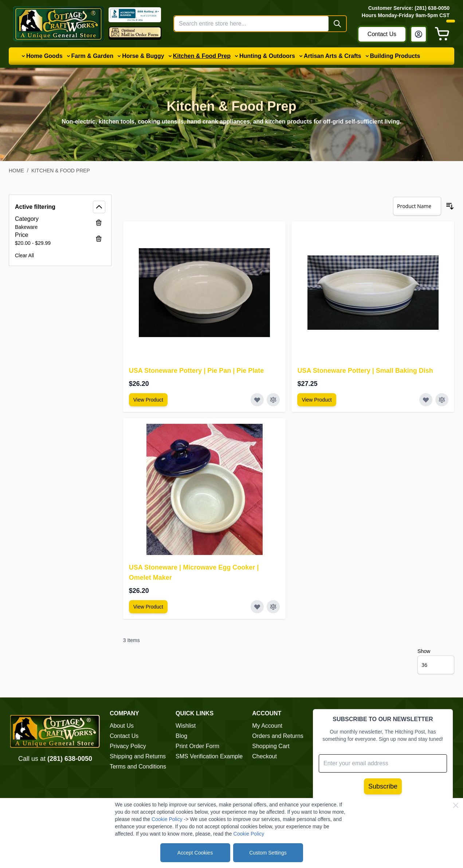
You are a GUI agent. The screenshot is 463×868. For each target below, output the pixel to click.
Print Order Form (197, 746)
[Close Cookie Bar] (456, 805)
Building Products (395, 56)
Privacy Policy (128, 746)
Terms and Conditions (138, 767)
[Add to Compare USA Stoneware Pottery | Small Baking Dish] (442, 400)
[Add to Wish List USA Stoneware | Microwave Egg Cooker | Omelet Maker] (257, 607)
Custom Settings (268, 853)
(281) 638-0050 (70, 759)
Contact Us (382, 34)
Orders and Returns (278, 736)
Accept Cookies (195, 853)
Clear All (24, 255)
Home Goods (44, 56)
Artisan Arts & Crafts (333, 56)
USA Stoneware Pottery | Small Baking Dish (365, 371)
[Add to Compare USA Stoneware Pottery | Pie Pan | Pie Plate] (273, 400)
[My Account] (419, 34)
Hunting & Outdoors (267, 56)
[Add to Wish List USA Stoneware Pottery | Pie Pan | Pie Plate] (257, 400)
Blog (181, 736)
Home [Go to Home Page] (16, 171)
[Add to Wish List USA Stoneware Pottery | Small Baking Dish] (426, 400)
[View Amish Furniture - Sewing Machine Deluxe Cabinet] (148, 400)
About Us (122, 726)
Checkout (264, 756)
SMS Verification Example (209, 756)
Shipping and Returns (138, 756)
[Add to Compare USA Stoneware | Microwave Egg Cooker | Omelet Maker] (273, 607)
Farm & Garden (93, 56)
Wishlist (186, 726)
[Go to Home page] (59, 24)
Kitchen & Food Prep (202, 56)
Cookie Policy (167, 819)
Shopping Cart (271, 746)
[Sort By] (417, 206)
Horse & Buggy (143, 56)
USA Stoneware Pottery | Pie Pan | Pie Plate (197, 371)
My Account (267, 726)
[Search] (337, 24)
